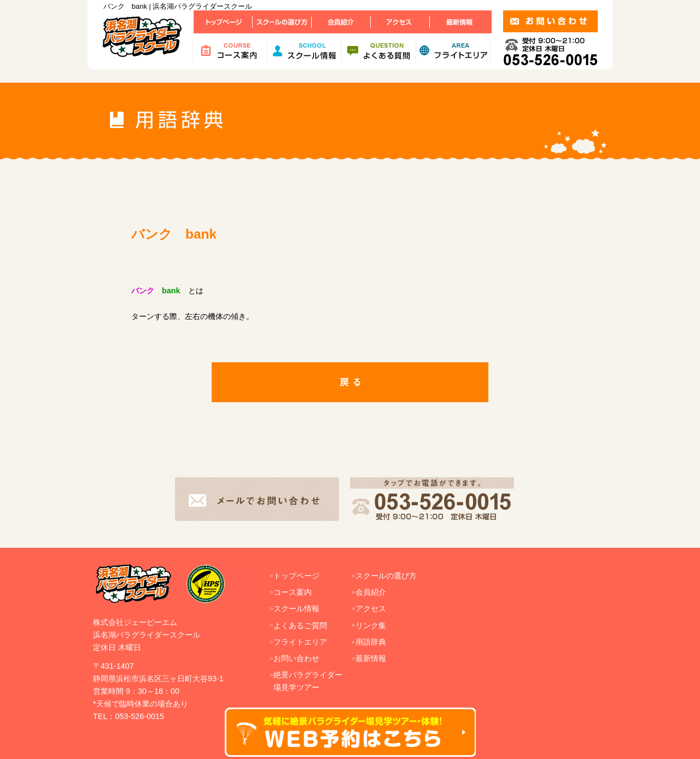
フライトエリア (300, 642)
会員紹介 (371, 592)
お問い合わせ (296, 658)
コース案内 (293, 592)
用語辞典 (371, 642)
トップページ (296, 576)
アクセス (371, 609)
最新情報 (371, 658)
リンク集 (371, 625)
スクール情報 (296, 609)
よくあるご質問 (300, 625)
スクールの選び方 (386, 576)
